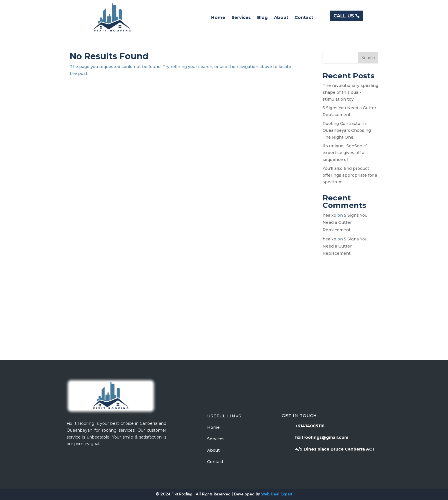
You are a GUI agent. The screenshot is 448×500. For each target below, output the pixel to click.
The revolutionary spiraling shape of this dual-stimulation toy (350, 92)
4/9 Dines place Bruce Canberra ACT (335, 449)
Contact (304, 18)
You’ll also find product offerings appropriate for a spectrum (350, 175)
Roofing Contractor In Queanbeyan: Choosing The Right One (347, 130)
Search (368, 58)
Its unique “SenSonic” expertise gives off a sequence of (345, 153)
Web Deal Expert (277, 494)
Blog (262, 18)
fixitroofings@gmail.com (322, 437)
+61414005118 (310, 426)
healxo (329, 215)
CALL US (344, 16)
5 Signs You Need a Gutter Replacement (345, 222)
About (281, 18)
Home (218, 18)
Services (241, 18)
